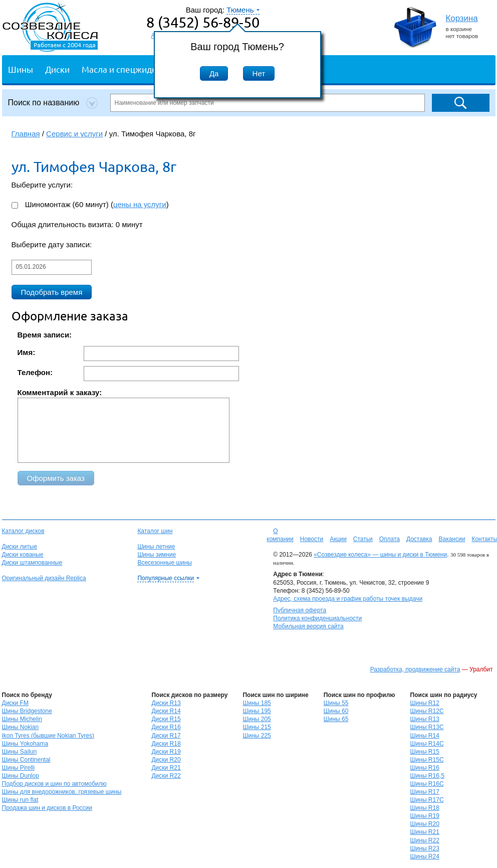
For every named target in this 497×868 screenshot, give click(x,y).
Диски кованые (23, 555)
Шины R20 (425, 824)
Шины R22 (425, 840)
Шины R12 (425, 703)
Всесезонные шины (165, 563)
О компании (280, 535)
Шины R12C (427, 711)
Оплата (390, 539)
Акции (338, 539)
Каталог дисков (23, 531)
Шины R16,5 (427, 776)
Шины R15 (425, 752)
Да (214, 73)
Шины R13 (425, 719)
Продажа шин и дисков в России (47, 808)
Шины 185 (257, 703)
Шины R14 (425, 736)
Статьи (363, 539)
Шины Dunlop (21, 776)
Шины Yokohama (25, 744)
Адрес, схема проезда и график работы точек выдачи (348, 599)
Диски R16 (166, 727)
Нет (259, 73)
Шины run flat (20, 800)
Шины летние (156, 547)
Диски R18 (166, 744)
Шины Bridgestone (27, 711)
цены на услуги (140, 204)
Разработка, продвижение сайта (415, 669)
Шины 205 (257, 719)
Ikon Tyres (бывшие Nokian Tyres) (48, 736)
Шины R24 (425, 856)
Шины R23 (425, 848)
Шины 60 (336, 711)
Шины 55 (336, 703)
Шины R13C (427, 727)
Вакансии (452, 539)
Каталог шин (155, 531)
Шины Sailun (20, 752)
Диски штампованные (32, 563)
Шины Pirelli (19, 768)
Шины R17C (427, 800)
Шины (21, 69)
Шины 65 (336, 719)
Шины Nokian (21, 727)
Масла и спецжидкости (128, 69)
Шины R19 (425, 816)
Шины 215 (257, 727)
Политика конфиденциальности (317, 618)
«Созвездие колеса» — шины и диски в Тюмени (380, 555)
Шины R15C (427, 760)
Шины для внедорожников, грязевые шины (62, 792)
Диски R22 (166, 776)
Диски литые (20, 547)
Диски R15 (166, 719)
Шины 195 (257, 711)
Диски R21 (166, 768)
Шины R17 (425, 792)
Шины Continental (26, 760)
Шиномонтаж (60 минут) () (90, 204)
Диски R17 (166, 736)
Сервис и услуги (74, 134)
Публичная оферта (300, 610)
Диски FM (15, 703)
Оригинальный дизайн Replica (44, 578)
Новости (312, 539)
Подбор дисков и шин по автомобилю (54, 784)
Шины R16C (427, 784)
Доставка (419, 539)
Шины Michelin (22, 719)
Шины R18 (425, 808)
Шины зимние (157, 555)
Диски (57, 69)
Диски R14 (166, 711)
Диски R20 (166, 760)
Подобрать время (52, 292)
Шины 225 (257, 736)
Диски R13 (166, 703)
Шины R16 (425, 768)
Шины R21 (425, 832)
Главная (26, 134)
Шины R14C (427, 744)
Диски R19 (166, 752)
